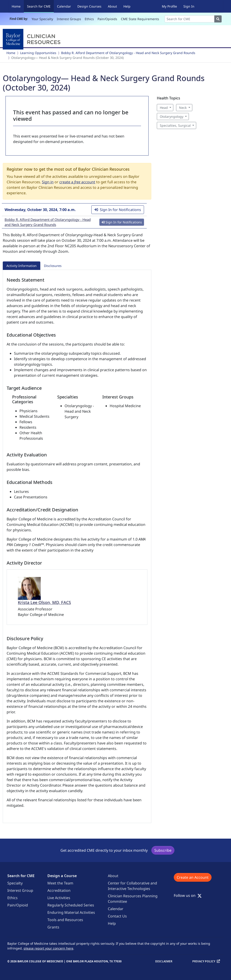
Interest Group (20, 890)
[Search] (190, 19)
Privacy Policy (204, 961)
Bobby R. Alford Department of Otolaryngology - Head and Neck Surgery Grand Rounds (128, 53)
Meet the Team (60, 883)
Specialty (15, 883)
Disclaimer (164, 961)
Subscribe (163, 850)
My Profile (169, 6)
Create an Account (193, 877)
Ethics (89, 19)
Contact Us (117, 916)
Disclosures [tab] (53, 266)
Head (164, 108)
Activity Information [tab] (22, 266)
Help (127, 6)
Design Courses (89, 6)
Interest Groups (69, 19)
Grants (53, 927)
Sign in (48, 182)
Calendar (64, 6)
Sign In (189, 6)
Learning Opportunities (38, 53)
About (112, 6)
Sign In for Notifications (118, 210)
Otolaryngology (172, 117)
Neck (183, 108)
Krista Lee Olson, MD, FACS (44, 602)
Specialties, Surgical (175, 125)
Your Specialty (42, 19)
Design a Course (62, 876)
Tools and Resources (65, 920)
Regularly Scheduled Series (71, 905)
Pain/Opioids (107, 19)
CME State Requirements (140, 19)
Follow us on (188, 895)
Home (16, 6)
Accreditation (59, 890)
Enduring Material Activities (71, 912)
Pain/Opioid (18, 905)
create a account (77, 182)
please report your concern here (48, 948)
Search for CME (40, 6)
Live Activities (59, 898)
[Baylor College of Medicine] (33, 39)
